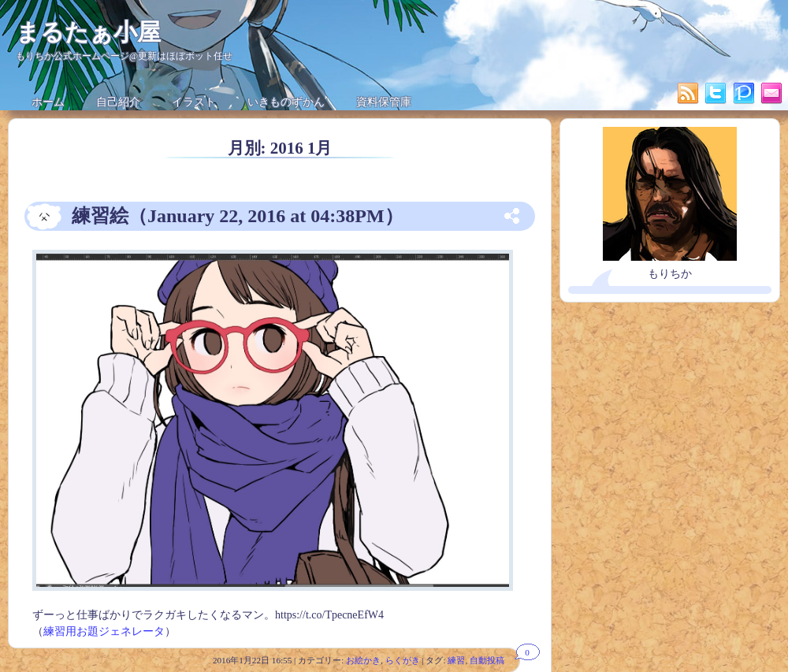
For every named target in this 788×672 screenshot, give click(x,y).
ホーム (48, 102)
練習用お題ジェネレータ (104, 631)
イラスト (194, 102)
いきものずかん (286, 102)
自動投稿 (487, 660)
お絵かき (363, 660)
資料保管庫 (384, 102)
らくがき (403, 660)
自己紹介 (118, 102)
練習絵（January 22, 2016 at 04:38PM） (238, 216)
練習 (456, 660)
